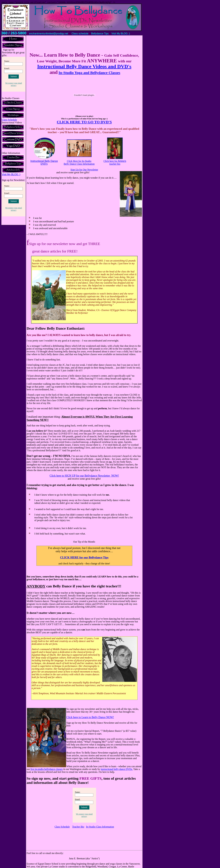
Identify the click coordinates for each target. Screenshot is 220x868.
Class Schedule (9, 120)
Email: (7, 69)
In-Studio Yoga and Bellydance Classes (89, 73)
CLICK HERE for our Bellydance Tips (84, 558)
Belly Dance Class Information (79, 164)
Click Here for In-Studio (79, 162)
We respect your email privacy (14, 85)
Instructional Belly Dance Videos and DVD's (84, 67)
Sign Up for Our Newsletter (84, 170)
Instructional (37, 162)
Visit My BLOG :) (11, 175)
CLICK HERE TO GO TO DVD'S (84, 122)
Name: (7, 62)
